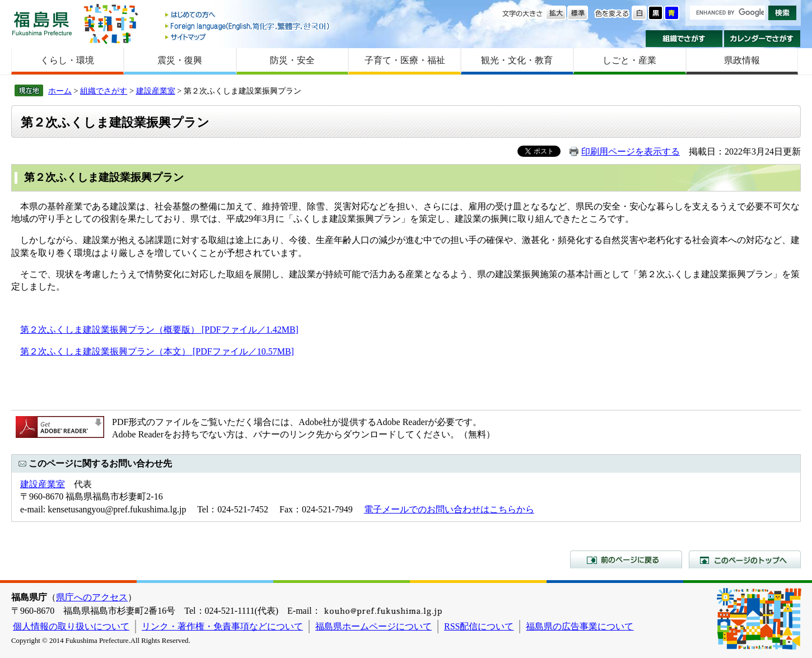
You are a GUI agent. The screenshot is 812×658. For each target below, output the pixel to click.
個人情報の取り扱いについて (71, 626)
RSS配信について (479, 626)
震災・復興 (180, 60)
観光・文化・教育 (517, 60)
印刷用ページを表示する (631, 151)
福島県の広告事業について (580, 626)
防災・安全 (292, 60)
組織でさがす (684, 39)
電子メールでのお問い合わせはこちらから (449, 509)
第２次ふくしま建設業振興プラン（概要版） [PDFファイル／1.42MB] (159, 330)
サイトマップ (248, 37)
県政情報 (742, 60)
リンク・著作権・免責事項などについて (222, 626)
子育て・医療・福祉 (405, 60)
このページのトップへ (745, 559)
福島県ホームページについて (374, 626)
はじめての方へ (248, 15)
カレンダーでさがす (762, 39)
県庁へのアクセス (92, 597)
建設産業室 (156, 91)
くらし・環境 (67, 60)
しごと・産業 (629, 60)
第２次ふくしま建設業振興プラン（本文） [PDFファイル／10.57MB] (157, 351)
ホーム (60, 91)
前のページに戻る (626, 559)
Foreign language (248, 26)
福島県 (42, 23)
